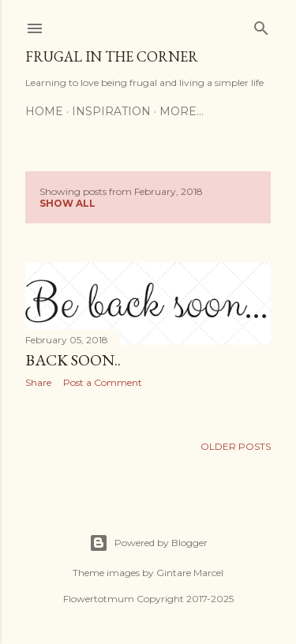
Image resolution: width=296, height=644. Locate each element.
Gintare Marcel (190, 573)
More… (182, 111)
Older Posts (236, 446)
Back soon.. (73, 360)
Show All (67, 203)
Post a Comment (103, 382)
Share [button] (38, 382)
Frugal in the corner (112, 56)
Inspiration (111, 111)
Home (44, 111)
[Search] (261, 25)
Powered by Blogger (148, 543)
